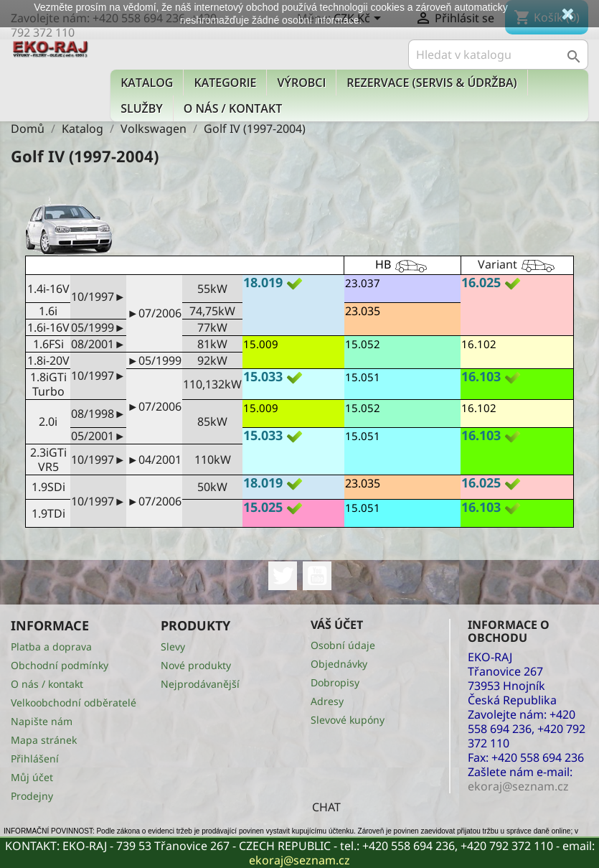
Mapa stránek (44, 740)
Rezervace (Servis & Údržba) (431, 83)
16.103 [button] (481, 376)
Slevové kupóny (348, 720)
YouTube (317, 576)
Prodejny (32, 796)
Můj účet (32, 777)
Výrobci (301, 83)
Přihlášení (35, 759)
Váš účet (337, 625)
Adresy (327, 701)
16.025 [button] (481, 282)
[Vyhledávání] (498, 55)
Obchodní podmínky (60, 665)
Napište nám (42, 721)
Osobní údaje (343, 645)
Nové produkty (196, 665)
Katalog (147, 83)
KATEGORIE (225, 83)
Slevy (173, 647)
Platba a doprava (51, 647)
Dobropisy (335, 682)
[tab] (293, 284)
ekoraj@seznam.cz (299, 860)
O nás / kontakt (233, 108)
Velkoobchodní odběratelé (74, 703)
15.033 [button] (263, 376)
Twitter (283, 576)
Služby (142, 108)
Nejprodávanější (200, 684)
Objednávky (339, 664)
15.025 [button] (263, 507)
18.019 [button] (263, 282)
